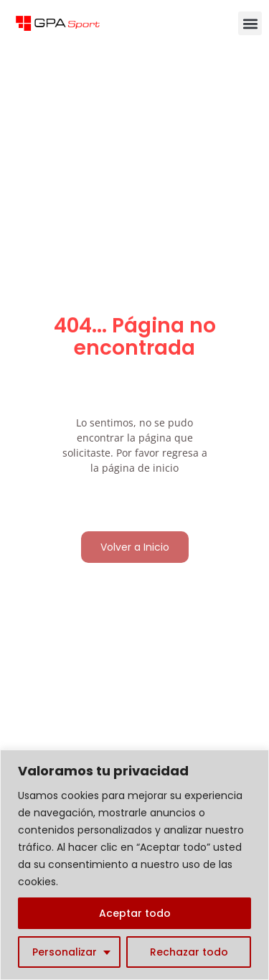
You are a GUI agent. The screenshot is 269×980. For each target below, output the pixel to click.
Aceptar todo (135, 913)
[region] (134, 865)
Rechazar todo (189, 952)
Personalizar (65, 952)
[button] (250, 23)
